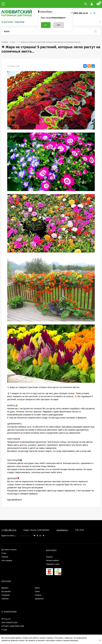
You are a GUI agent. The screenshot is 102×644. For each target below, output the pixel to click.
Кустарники (6, 591)
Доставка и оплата (9, 550)
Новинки (5, 557)
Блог (14, 42)
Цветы (37, 588)
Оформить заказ (53, 564)
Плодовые (6, 595)
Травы (37, 591)
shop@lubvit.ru (62, 530)
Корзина (49, 557)
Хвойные (5, 599)
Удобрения (39, 599)
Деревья (5, 588)
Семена (38, 595)
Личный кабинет (53, 560)
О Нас (4, 553)
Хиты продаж (7, 560)
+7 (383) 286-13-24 (79, 13)
